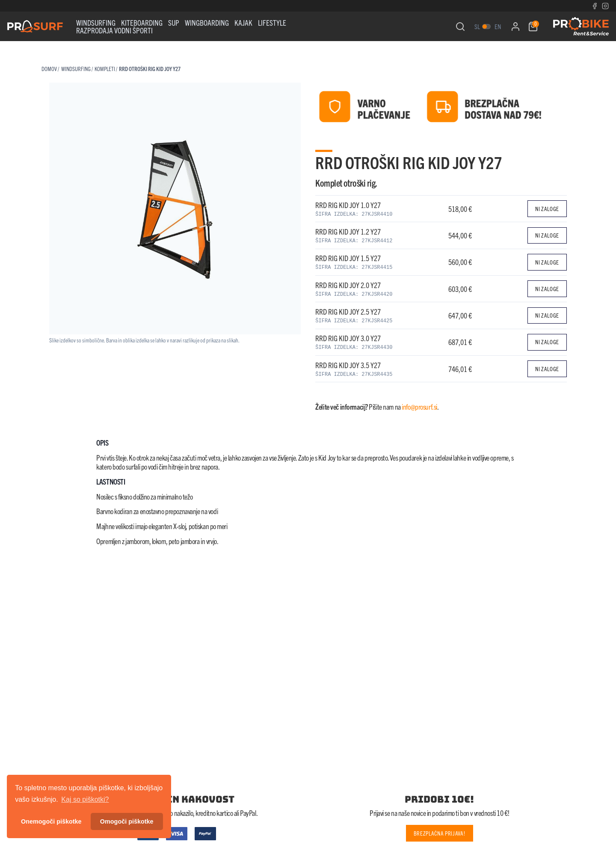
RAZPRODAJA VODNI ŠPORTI (114, 30)
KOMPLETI (105, 69)
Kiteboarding (142, 22)
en (498, 26)
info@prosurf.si (419, 406)
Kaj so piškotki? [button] (85, 799)
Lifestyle (272, 22)
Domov (49, 69)
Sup (174, 22)
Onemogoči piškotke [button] (51, 821)
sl (477, 26)
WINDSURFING (96, 22)
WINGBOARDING (207, 22)
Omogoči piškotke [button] (127, 821)
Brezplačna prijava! (439, 833)
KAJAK (243, 22)
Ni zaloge (547, 209)
